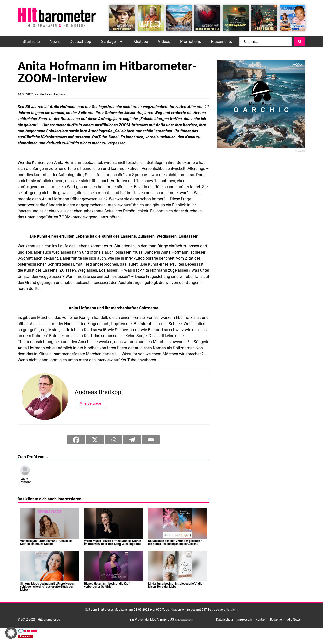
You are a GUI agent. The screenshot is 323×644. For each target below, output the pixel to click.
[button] (25, 636)
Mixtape (141, 42)
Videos (164, 42)
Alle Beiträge (90, 403)
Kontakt (261, 620)
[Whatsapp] (114, 440)
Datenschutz (225, 620)
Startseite (31, 42)
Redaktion (277, 620)
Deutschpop (80, 42)
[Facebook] (76, 440)
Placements (221, 42)
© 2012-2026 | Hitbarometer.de (39, 620)
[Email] (151, 440)
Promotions (191, 42)
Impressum (244, 620)
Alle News (294, 620)
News (55, 42)
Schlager (112, 42)
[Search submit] (300, 42)
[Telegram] (132, 440)
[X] (95, 440)
